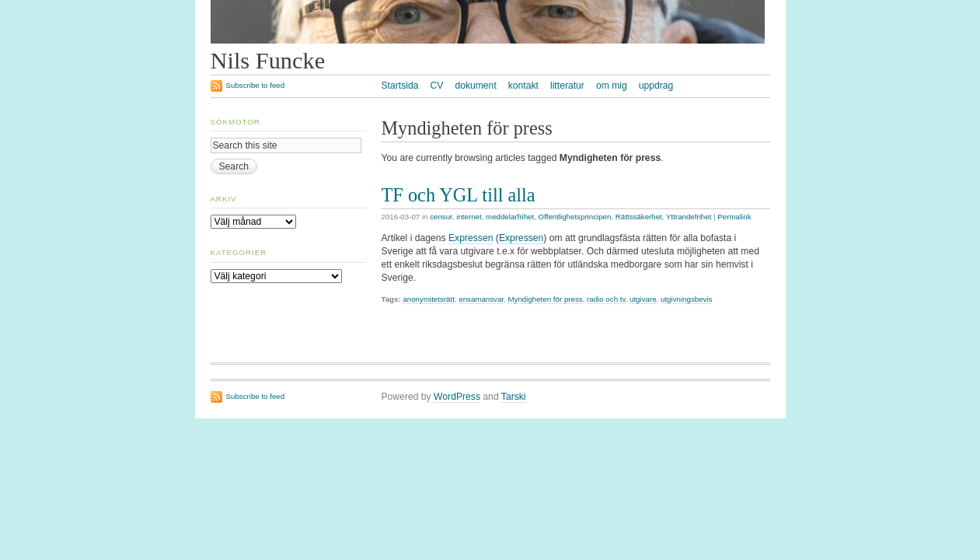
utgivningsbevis (686, 299)
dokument (475, 86)
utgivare (643, 299)
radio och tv (606, 299)
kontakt (523, 86)
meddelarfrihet (510, 217)
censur (441, 217)
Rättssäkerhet (639, 217)
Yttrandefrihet (689, 217)
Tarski (514, 397)
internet (469, 217)
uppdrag (656, 86)
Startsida (400, 86)
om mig (612, 86)
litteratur (567, 86)
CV (436, 86)
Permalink (734, 217)
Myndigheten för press (545, 299)
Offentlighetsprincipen (575, 217)
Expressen (471, 238)
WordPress (457, 397)
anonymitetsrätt (428, 299)
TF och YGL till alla (459, 195)
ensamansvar (481, 299)
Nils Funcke (268, 61)
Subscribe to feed (256, 85)
